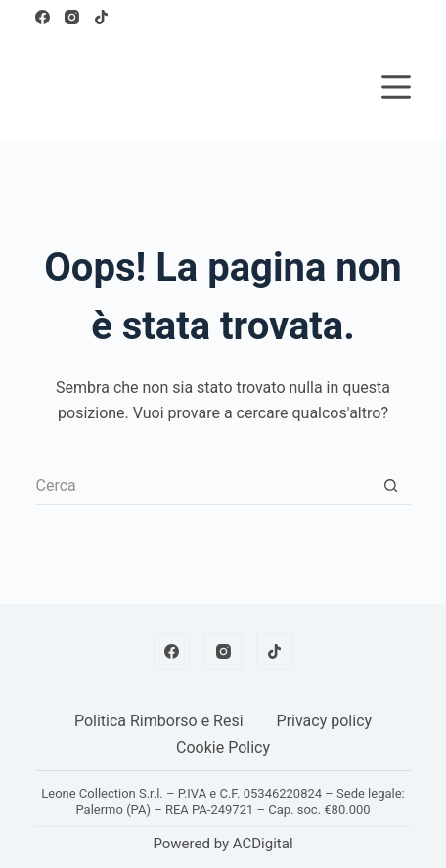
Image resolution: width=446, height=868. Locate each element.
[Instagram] (72, 17)
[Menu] (396, 87)
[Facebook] (43, 17)
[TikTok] (101, 17)
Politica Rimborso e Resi (159, 721)
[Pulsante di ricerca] (391, 486)
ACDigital (263, 844)
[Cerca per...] (203, 486)
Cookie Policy (223, 747)
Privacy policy (325, 721)
